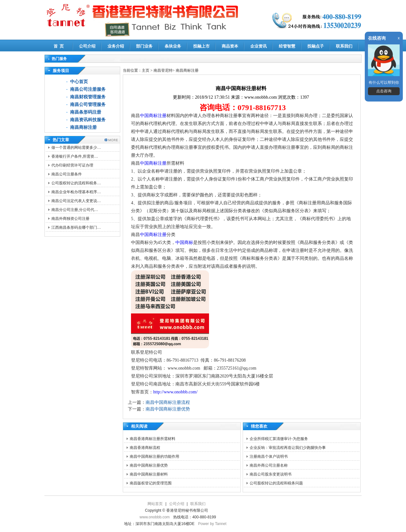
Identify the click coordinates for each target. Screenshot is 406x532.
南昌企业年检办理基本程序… (76, 192)
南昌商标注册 (83, 127)
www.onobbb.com (155, 517)
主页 (146, 70)
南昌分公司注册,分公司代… (75, 210)
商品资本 (230, 46)
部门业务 (144, 46)
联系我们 (344, 46)
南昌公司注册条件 (67, 174)
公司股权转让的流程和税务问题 (276, 483)
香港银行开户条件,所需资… (75, 156)
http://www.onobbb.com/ (175, 392)
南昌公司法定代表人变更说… (76, 201)
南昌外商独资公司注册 (70, 219)
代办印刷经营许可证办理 (72, 165)
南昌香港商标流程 (145, 448)
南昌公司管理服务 (88, 105)
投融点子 (316, 46)
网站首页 (155, 504)
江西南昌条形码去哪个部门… (76, 227)
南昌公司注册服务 (88, 89)
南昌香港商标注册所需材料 (153, 439)
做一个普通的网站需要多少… (76, 148)
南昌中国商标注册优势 (168, 409)
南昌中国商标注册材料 (149, 474)
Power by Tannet (212, 524)
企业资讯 (259, 46)
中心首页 (79, 82)
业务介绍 (116, 46)
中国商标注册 (153, 116)
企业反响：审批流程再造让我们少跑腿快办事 (288, 448)
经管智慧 (287, 46)
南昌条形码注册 (86, 112)
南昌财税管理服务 (88, 97)
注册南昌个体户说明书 (269, 456)
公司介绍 (87, 46)
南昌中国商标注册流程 (168, 402)
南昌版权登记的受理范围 (151, 483)
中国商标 (184, 243)
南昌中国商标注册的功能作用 (154, 456)
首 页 (59, 46)
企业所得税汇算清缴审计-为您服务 (279, 439)
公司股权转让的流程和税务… (76, 183)
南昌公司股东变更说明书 (271, 474)
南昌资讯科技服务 (88, 120)
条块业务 (173, 46)
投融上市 (201, 46)
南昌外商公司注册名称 (269, 465)
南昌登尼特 (163, 70)
